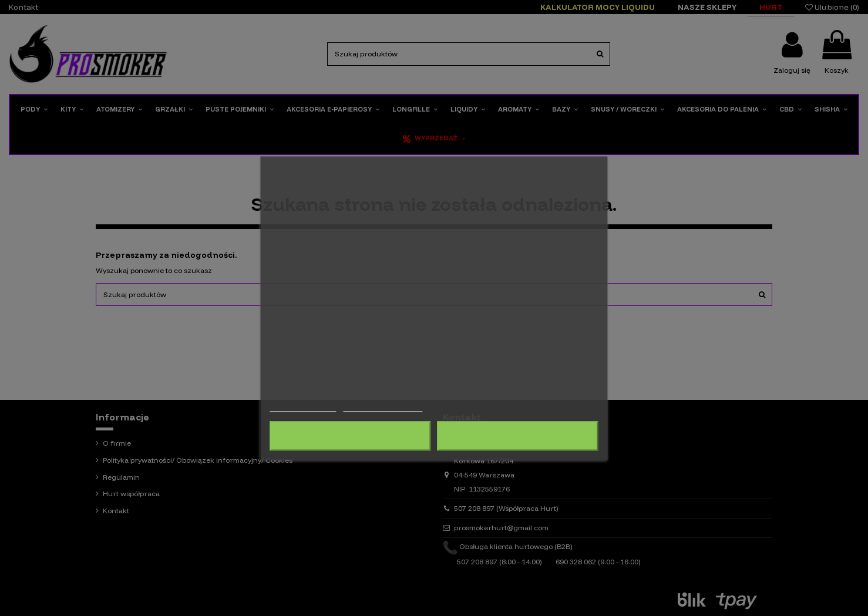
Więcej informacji (303, 406)
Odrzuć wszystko (350, 436)
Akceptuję (518, 436)
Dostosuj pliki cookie (383, 406)
